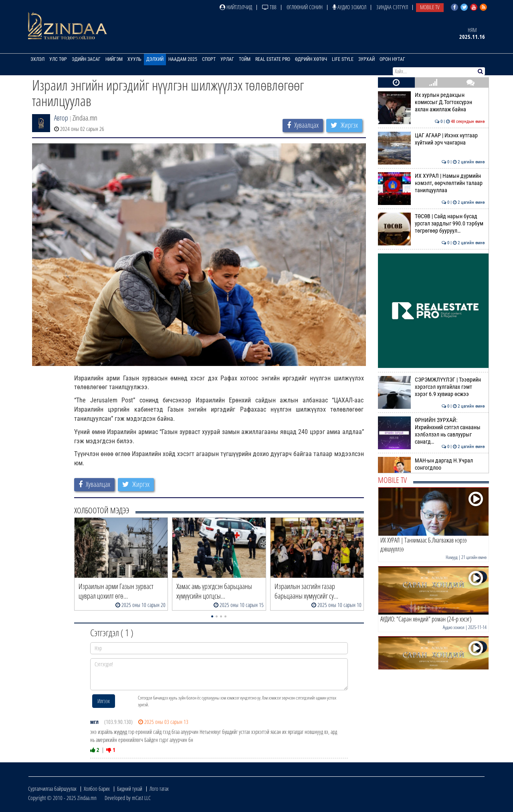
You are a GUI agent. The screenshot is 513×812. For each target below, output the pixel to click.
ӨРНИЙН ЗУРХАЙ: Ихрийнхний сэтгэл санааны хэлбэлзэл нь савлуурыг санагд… (431, 431)
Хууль (134, 59)
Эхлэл (37, 59)
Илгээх (104, 701)
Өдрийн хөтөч (311, 59)
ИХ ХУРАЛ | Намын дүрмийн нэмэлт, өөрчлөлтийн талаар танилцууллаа (431, 183)
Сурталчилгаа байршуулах (52, 789)
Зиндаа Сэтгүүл (392, 7)
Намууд (452, 557)
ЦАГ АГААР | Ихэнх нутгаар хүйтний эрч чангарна (431, 139)
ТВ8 (269, 7)
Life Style (343, 59)
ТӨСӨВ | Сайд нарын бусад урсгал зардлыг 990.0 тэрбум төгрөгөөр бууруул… (431, 224)
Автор (61, 118)
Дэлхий (155, 59)
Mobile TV (430, 7)
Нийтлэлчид (236, 7)
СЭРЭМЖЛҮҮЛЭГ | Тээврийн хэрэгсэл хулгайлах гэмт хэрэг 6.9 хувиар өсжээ (431, 387)
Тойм (245, 59)
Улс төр (58, 59)
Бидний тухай (130, 789)
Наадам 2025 (183, 59)
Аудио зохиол (349, 7)
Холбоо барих (97, 789)
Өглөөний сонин (305, 7)
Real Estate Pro (273, 59)
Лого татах (159, 789)
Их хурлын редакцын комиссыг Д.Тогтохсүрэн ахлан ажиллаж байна (431, 102)
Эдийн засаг (86, 59)
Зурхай (367, 59)
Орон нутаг (392, 59)
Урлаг (227, 59)
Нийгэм (114, 59)
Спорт (209, 59)
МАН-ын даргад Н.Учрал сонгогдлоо (431, 464)
